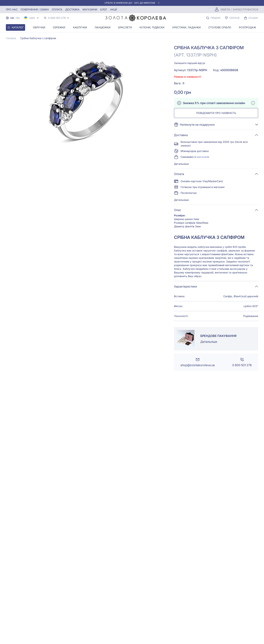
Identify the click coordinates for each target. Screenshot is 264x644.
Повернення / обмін (35, 9)
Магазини (90, 9)
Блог (104, 9)
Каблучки (80, 27)
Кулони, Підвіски (152, 27)
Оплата (57, 9)
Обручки (39, 27)
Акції (114, 9)
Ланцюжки (103, 27)
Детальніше (181, 164)
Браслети (125, 27)
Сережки (59, 27)
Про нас (12, 9)
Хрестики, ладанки (186, 27)
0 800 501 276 (57, 18)
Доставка (72, 9)
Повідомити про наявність (216, 113)
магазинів (203, 157)
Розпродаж (247, 27)
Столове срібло (220, 27)
